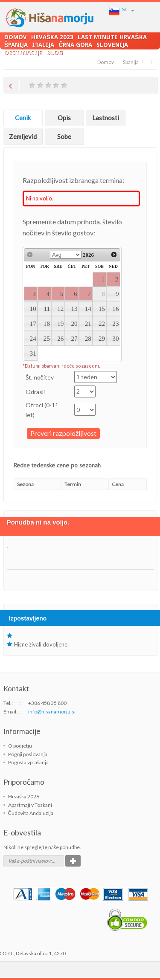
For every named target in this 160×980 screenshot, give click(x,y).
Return (12, 85)
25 (47, 338)
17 (33, 323)
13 (74, 309)
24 (33, 338)
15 (102, 309)
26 (60, 338)
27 (74, 338)
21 (88, 323)
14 (88, 309)
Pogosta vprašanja (28, 762)
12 (60, 309)
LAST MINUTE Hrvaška (112, 37)
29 (102, 338)
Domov (16, 37)
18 (47, 323)
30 (115, 338)
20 (74, 323)
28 (88, 338)
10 (33, 309)
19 (60, 323)
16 (115, 309)
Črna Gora (75, 45)
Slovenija (112, 45)
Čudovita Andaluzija (31, 813)
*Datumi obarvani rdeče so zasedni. (61, 366)
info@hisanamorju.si (52, 712)
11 (47, 309)
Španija (16, 45)
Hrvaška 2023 (52, 37)
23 (115, 323)
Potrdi (73, 861)
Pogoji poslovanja (28, 754)
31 (33, 353)
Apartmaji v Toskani (30, 805)
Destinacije (23, 52)
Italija (43, 45)
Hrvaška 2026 (24, 796)
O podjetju (20, 746)
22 (102, 323)
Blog (55, 52)
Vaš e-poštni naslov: (30, 861)
